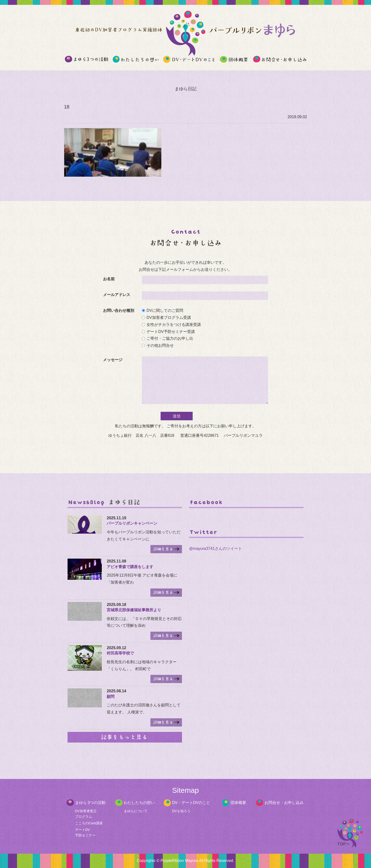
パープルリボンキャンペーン (132, 523)
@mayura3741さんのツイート (215, 549)
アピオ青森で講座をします (130, 567)
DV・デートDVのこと (191, 803)
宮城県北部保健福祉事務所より (134, 610)
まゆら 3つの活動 (90, 803)
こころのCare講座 (89, 823)
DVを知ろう (181, 811)
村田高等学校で (120, 653)
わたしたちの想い (139, 803)
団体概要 (238, 803)
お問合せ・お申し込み (284, 803)
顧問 (111, 697)
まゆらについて (136, 811)
